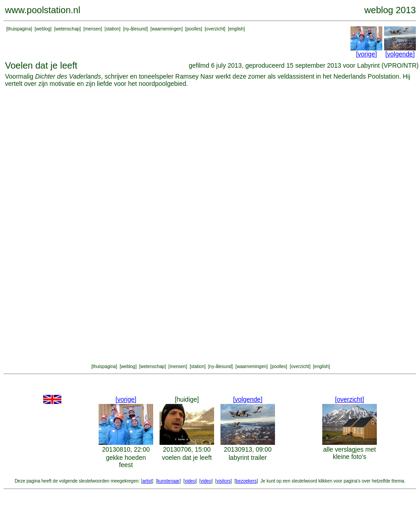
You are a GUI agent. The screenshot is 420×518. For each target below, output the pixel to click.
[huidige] (187, 399)
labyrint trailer (248, 458)
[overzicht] (350, 399)
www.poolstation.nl (43, 10)
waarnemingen (167, 29)
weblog (43, 29)
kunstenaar (168, 481)
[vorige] (366, 54)
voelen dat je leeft (187, 458)
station (112, 29)
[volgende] (400, 54)
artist (147, 481)
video (190, 481)
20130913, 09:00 (247, 449)
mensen (93, 29)
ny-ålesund (135, 29)
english (236, 29)
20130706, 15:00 (187, 449)
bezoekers (246, 481)
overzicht (215, 29)
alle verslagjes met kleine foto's (350, 453)
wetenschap (67, 29)
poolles (194, 29)
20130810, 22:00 (126, 449)
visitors (223, 481)
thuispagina (19, 29)
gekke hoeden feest (126, 461)
